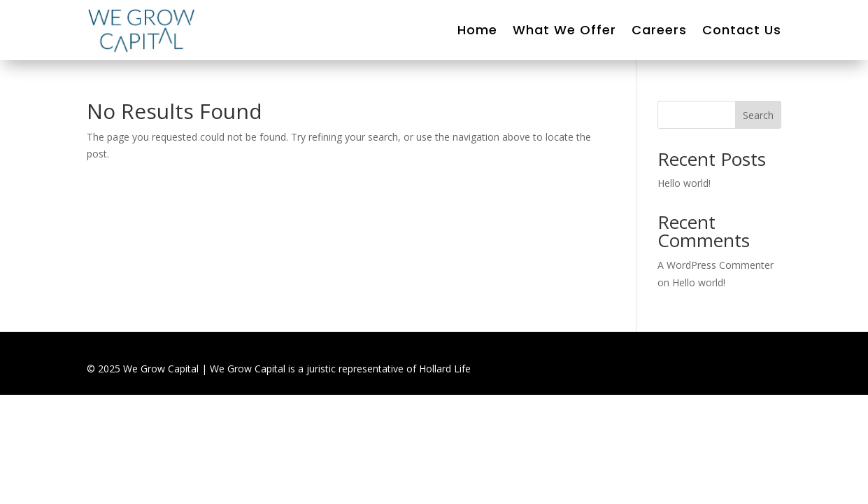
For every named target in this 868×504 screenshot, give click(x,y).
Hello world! (684, 183)
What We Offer (564, 30)
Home (477, 30)
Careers (659, 30)
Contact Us (742, 30)
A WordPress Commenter (716, 265)
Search (758, 115)
